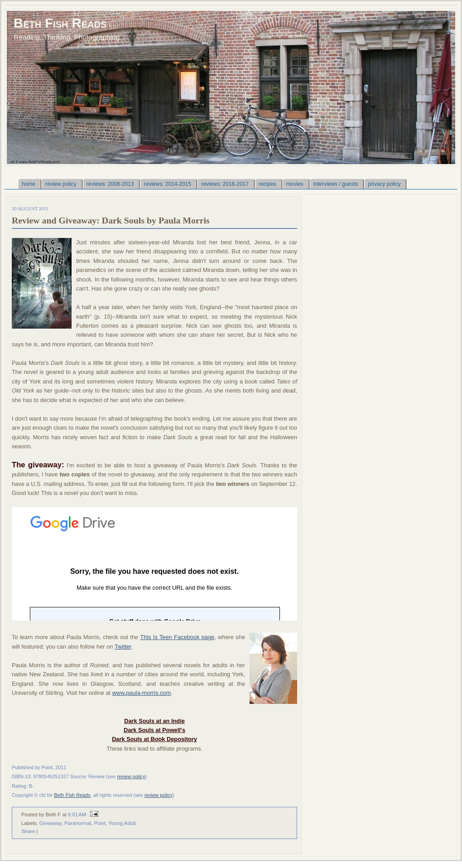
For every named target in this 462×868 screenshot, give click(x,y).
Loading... (154, 564)
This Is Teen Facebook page (177, 637)
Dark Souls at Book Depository (154, 739)
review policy (131, 776)
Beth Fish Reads (60, 23)
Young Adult (122, 823)
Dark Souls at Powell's (154, 730)
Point (100, 823)
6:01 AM (77, 815)
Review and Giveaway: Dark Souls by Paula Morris (111, 220)
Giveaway (51, 823)
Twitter (123, 647)
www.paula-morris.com (142, 693)
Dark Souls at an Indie (154, 721)
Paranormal (78, 823)
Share (28, 831)
